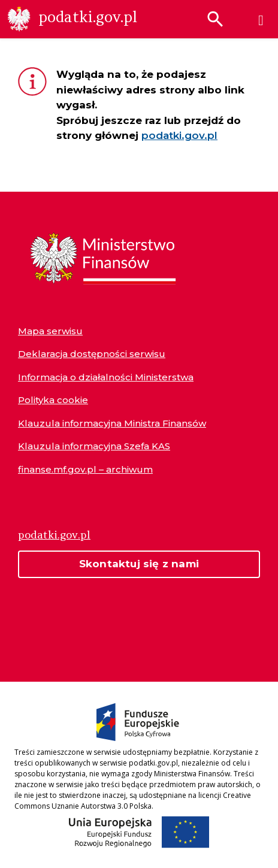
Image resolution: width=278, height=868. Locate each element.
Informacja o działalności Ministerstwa (106, 377)
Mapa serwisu (50, 331)
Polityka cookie (53, 400)
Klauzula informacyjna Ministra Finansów (112, 423)
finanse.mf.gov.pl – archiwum (85, 469)
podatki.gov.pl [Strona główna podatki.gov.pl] (54, 535)
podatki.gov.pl (179, 135)
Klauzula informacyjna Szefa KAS (94, 446)
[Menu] (261, 20)
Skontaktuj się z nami (139, 564)
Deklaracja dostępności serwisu (92, 354)
